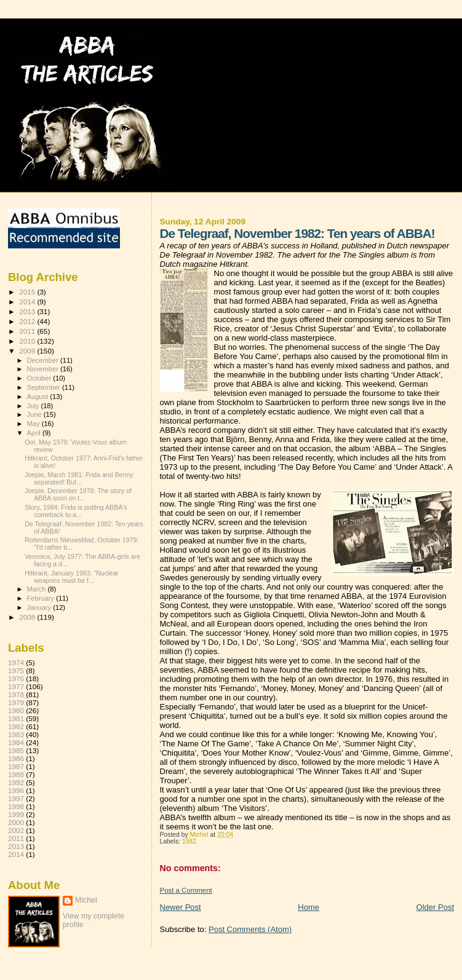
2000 (16, 822)
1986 (16, 758)
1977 (16, 686)
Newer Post (181, 907)
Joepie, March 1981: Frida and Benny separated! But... (79, 478)
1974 (16, 662)
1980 (16, 710)
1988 (16, 774)
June (35, 414)
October (40, 378)
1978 (16, 694)
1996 (16, 790)
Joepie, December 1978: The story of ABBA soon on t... (78, 494)
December (44, 360)
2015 (28, 292)
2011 (28, 331)
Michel (86, 900)
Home (309, 907)
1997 (16, 798)
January (40, 607)
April (35, 433)
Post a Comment (186, 890)
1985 (16, 750)
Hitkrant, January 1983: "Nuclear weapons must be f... (72, 577)
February (42, 598)
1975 (16, 670)
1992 (16, 782)
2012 (28, 321)
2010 (28, 341)
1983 (16, 734)
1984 (16, 742)
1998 (16, 806)
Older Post (435, 907)
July (34, 406)
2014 (28, 302)
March (38, 589)
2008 (28, 617)
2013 (28, 311)
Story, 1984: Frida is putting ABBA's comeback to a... (76, 511)
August (39, 397)
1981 (16, 718)
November (44, 369)
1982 (189, 841)
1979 (16, 702)
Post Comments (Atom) (250, 929)
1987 (16, 766)
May (34, 424)
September (45, 387)
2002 (16, 830)
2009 (28, 351)
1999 (16, 814)
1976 (16, 678)
